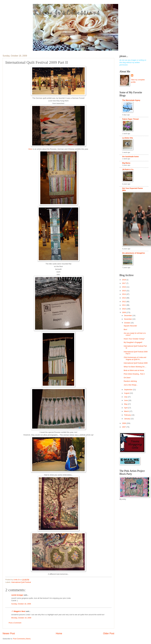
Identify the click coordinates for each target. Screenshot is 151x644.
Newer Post (9, 633)
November (128, 319)
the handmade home (130, 157)
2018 (124, 280)
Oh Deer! (127, 378)
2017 (124, 283)
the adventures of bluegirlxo (134, 253)
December (128, 315)
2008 (124, 423)
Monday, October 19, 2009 (21, 618)
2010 (124, 309)
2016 (124, 287)
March (127, 411)
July (126, 397)
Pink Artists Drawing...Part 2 (134, 374)
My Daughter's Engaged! (133, 342)
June (126, 400)
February (128, 415)
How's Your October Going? (134, 339)
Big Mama (126, 163)
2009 (124, 312)
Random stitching (130, 381)
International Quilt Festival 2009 (136, 363)
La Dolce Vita (128, 138)
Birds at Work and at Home (134, 370)
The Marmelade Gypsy (131, 100)
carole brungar (17, 595)
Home (59, 633)
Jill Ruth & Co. (128, 169)
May (126, 404)
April (126, 408)
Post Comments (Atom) (22, 639)
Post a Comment (15, 623)
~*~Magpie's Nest (18, 611)
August (127, 393)
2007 (124, 427)
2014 (124, 294)
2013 (124, 298)
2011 (124, 305)
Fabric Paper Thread (130, 119)
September (128, 390)
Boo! (125, 329)
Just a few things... (131, 385)
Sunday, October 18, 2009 (21, 604)
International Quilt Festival (21, 582)
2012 (124, 302)
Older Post (109, 633)
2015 (124, 291)
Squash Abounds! (130, 326)
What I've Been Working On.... (135, 367)
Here (30, 149)
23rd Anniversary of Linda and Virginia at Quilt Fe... (135, 358)
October (127, 323)
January (127, 419)
